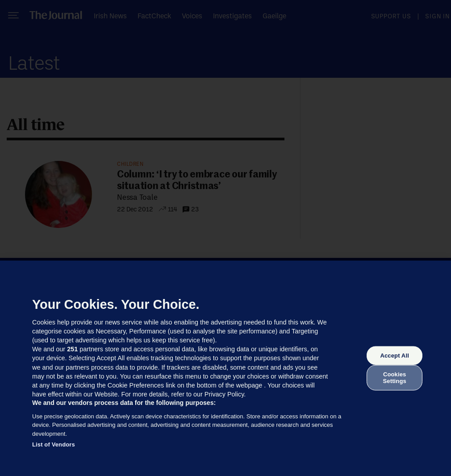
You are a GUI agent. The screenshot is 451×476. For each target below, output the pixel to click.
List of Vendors (54, 444)
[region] (225, 368)
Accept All (394, 356)
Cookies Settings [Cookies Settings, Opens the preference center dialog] (395, 377)
